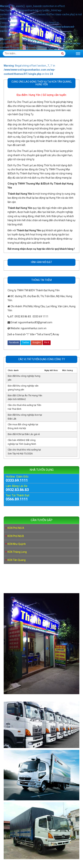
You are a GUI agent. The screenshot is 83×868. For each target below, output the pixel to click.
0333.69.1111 (17, 480)
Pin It (47, 342)
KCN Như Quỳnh (17, 544)
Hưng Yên (35, 95)
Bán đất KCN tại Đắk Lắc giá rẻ (24, 434)
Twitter (26, 342)
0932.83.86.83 (17, 490)
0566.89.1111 (17, 499)
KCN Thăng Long (17, 552)
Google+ (37, 342)
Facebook (14, 342)
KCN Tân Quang (17, 560)
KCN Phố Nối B (16, 536)
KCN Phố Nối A (16, 528)
